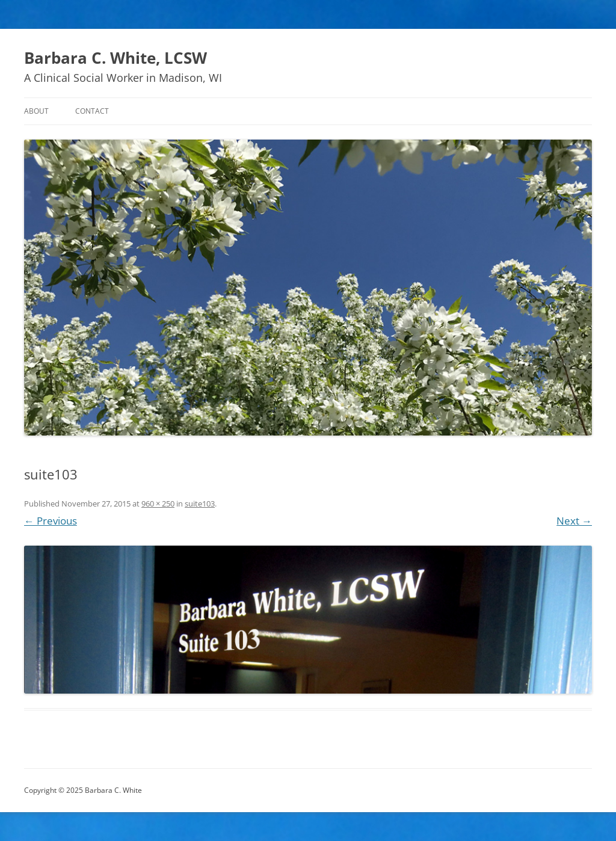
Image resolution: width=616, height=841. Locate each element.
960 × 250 (158, 504)
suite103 (200, 504)
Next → (574, 521)
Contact (92, 111)
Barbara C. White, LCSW (115, 58)
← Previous (51, 521)
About (36, 111)
